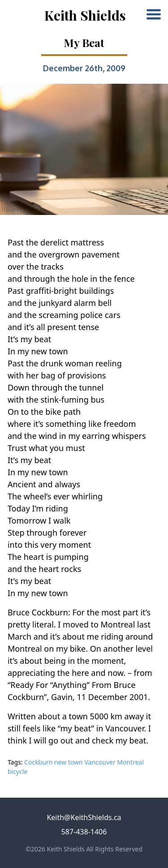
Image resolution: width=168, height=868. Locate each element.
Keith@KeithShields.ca (84, 817)
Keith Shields (85, 15)
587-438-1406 (84, 832)
